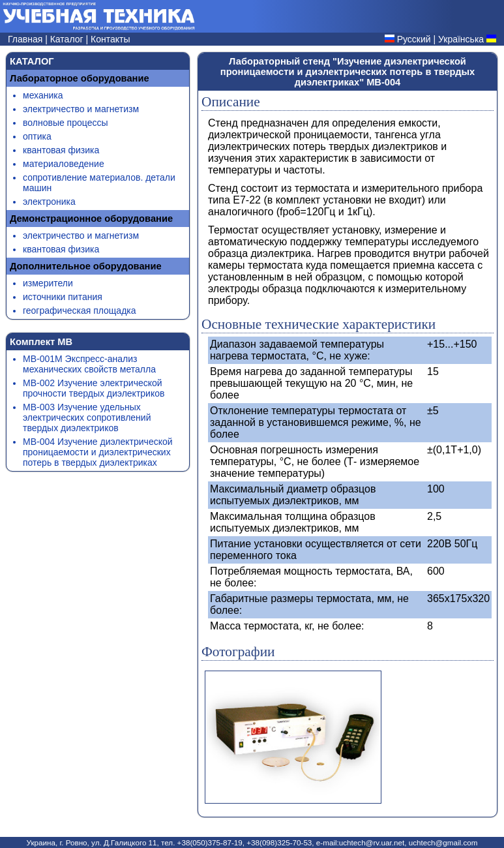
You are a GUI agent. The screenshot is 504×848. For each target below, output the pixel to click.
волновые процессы (65, 123)
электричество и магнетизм (81, 109)
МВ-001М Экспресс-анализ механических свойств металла (89, 364)
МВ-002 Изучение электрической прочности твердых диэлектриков (94, 388)
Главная (26, 39)
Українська (461, 39)
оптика (37, 136)
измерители (48, 283)
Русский (414, 39)
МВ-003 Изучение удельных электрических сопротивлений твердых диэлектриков (87, 417)
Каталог (68, 39)
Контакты (110, 39)
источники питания (63, 297)
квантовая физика (61, 150)
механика (43, 95)
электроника (49, 202)
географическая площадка (80, 310)
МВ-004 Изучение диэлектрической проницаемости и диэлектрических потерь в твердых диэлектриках (98, 452)
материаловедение (64, 164)
